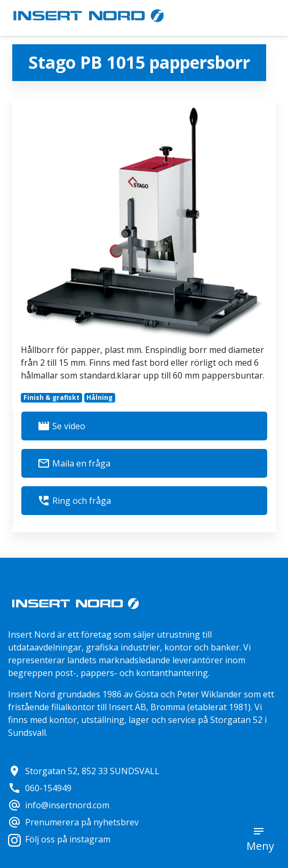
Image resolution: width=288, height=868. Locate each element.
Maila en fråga (74, 463)
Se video (61, 426)
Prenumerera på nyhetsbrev (73, 822)
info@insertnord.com (59, 805)
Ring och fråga (74, 501)
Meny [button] (260, 846)
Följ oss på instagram (59, 839)
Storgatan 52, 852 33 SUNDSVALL (84, 771)
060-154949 (40, 788)
